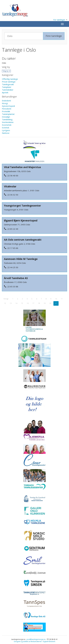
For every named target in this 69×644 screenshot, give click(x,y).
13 (11, 303)
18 (39, 303)
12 (5, 303)
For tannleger (60, 20)
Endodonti (6, 101)
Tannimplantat (8, 114)
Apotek (5, 92)
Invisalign (6, 117)
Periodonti (7, 109)
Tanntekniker (8, 90)
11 (62, 299)
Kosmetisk (7, 125)
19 (45, 303)
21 (56, 303)
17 (33, 303)
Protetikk (6, 111)
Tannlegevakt (8, 84)
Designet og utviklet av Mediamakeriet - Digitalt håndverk (35, 641)
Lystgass (6, 130)
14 (16, 303)
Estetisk (6, 128)
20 (50, 303)
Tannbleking (7, 119)
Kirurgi (5, 103)
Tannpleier (7, 87)
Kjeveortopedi (8, 106)
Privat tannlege (9, 82)
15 (22, 303)
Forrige (6, 299)
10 (56, 299)
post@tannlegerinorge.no (36, 639)
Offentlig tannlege (10, 79)
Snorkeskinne (8, 122)
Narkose (6, 133)
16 (28, 303)
